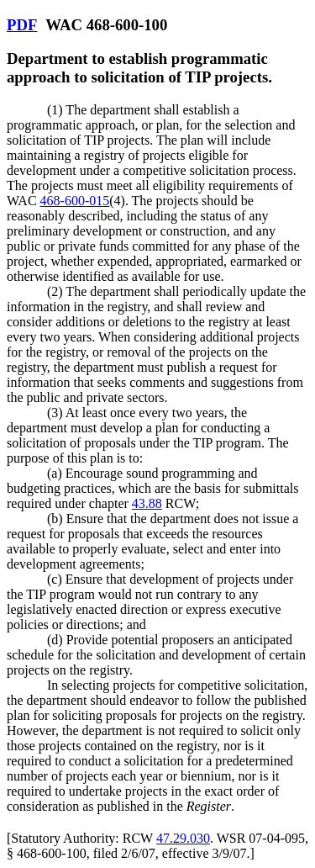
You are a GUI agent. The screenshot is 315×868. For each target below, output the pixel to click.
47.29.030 (183, 838)
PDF (22, 25)
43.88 (147, 503)
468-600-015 (75, 201)
